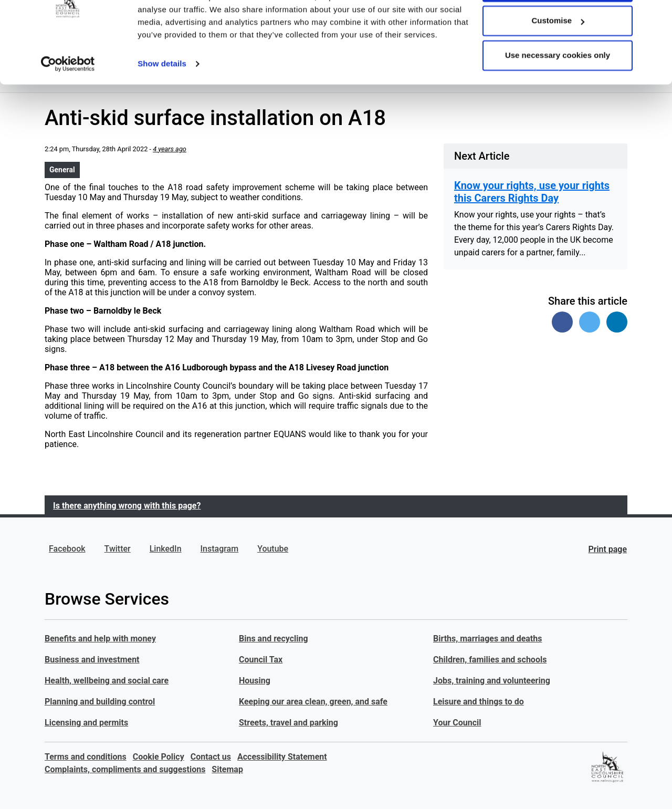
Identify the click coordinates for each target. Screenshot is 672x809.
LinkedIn (166, 549)
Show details (162, 105)
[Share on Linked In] (617, 322)
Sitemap (227, 769)
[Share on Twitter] (590, 322)
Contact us (211, 757)
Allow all (558, 28)
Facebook (67, 549)
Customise (558, 62)
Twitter (118, 549)
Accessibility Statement (282, 757)
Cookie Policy (159, 757)
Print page (608, 549)
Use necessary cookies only (558, 96)
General (62, 170)
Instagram (220, 549)
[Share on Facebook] (562, 322)
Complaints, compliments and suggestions (125, 769)
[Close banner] (656, 16)
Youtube (273, 549)
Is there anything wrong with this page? (127, 506)
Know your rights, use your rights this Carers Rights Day (532, 192)
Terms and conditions (86, 757)
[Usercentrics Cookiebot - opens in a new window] (68, 105)
